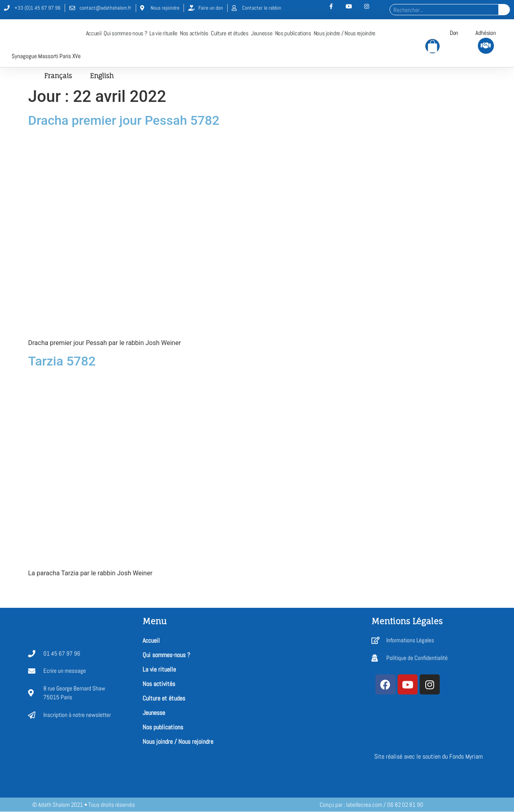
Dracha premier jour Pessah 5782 (124, 121)
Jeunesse (262, 33)
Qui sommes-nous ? (126, 33)
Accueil (94, 33)
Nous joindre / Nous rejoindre (345, 33)
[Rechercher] (504, 10)
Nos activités (194, 33)
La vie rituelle (163, 33)
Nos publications (293, 33)
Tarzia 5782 (62, 361)
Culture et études (230, 33)
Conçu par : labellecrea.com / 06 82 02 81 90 (371, 805)
